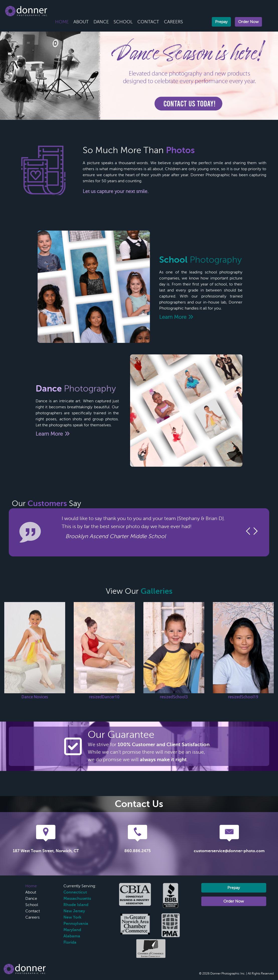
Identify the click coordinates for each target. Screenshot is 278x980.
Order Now (248, 22)
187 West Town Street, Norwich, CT (46, 851)
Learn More (176, 317)
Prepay (221, 22)
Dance (101, 22)
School (123, 22)
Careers (173, 22)
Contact (148, 22)
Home (62, 22)
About (81, 22)
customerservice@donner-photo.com (229, 851)
